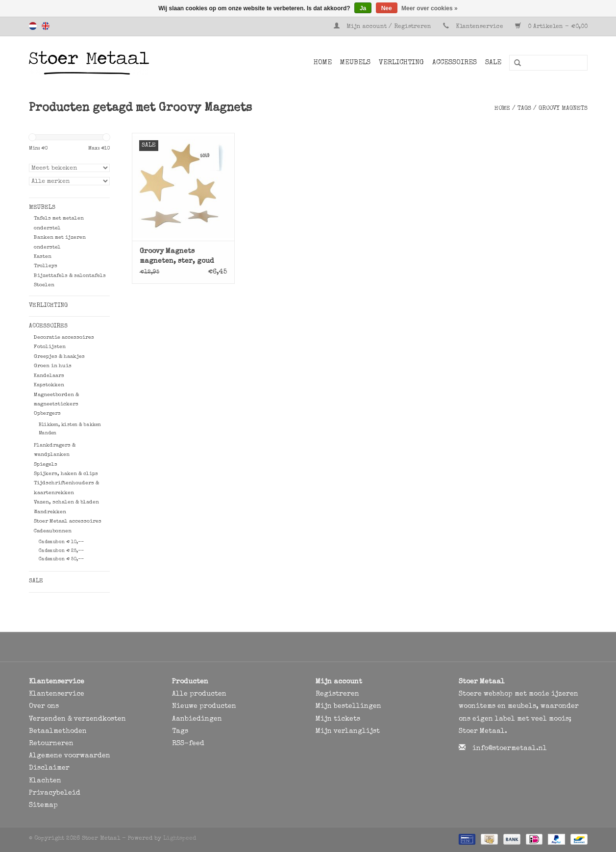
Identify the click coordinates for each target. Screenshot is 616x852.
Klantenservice (480, 27)
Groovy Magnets (563, 109)
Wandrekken (50, 512)
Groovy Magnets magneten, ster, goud (177, 256)
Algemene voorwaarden (70, 756)
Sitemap (43, 805)
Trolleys (46, 266)
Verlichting (401, 63)
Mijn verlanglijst (348, 731)
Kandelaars (49, 376)
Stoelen (44, 285)
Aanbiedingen (197, 719)
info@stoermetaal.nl (510, 749)
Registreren (337, 694)
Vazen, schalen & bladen (66, 502)
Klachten (45, 781)
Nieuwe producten (204, 706)
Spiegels (46, 464)
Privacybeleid (55, 793)
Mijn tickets (338, 719)
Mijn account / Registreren (383, 27)
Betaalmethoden (58, 731)
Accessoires (455, 63)
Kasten (43, 257)
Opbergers (47, 413)
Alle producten (199, 694)
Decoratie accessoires (64, 338)
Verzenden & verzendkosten (77, 719)
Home (323, 63)
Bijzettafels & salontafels (70, 276)
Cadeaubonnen (53, 531)
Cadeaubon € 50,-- (61, 559)
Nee (387, 8)
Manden (48, 433)
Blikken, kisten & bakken (70, 425)
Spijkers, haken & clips (66, 474)
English (46, 26)
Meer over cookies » (430, 8)
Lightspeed (180, 839)
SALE (493, 63)
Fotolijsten (50, 347)
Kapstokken (49, 385)
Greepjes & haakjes (59, 357)
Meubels (355, 63)
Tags (524, 109)
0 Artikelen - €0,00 (551, 27)
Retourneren (51, 744)
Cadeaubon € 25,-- (61, 551)
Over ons (44, 706)
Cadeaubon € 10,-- (61, 542)
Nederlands (33, 26)
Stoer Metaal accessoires (68, 521)
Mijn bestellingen (348, 706)
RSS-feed (188, 744)
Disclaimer (49, 768)
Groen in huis (53, 366)
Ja (363, 8)
